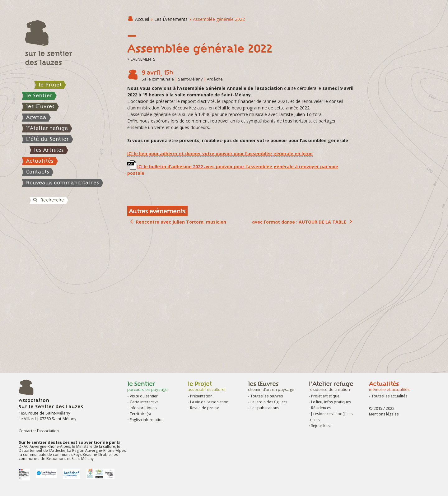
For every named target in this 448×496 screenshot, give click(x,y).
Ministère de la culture (96, 446)
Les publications (265, 408)
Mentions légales (384, 414)
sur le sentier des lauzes (49, 58)
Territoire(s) (140, 414)
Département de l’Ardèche (42, 450)
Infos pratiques (143, 408)
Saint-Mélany (83, 459)
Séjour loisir (322, 426)
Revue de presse (205, 408)
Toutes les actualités (389, 396)
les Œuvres (40, 106)
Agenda (36, 117)
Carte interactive (144, 402)
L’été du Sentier (47, 139)
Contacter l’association (39, 431)
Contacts (38, 172)
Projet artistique (325, 396)
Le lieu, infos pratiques (331, 402)
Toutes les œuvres (267, 396)
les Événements (171, 19)
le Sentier (39, 95)
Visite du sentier (144, 396)
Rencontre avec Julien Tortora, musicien (181, 222)
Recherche (48, 200)
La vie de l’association (209, 402)
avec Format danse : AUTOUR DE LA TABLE (299, 222)
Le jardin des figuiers (269, 402)
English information (147, 420)
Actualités (40, 161)
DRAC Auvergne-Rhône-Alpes (44, 446)
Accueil (142, 19)
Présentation (201, 396)
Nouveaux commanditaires (63, 183)
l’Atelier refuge (47, 128)
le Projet (50, 85)
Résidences (321, 408)
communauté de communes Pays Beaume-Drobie (67, 454)
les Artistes (49, 150)
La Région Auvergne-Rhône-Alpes (96, 450)
